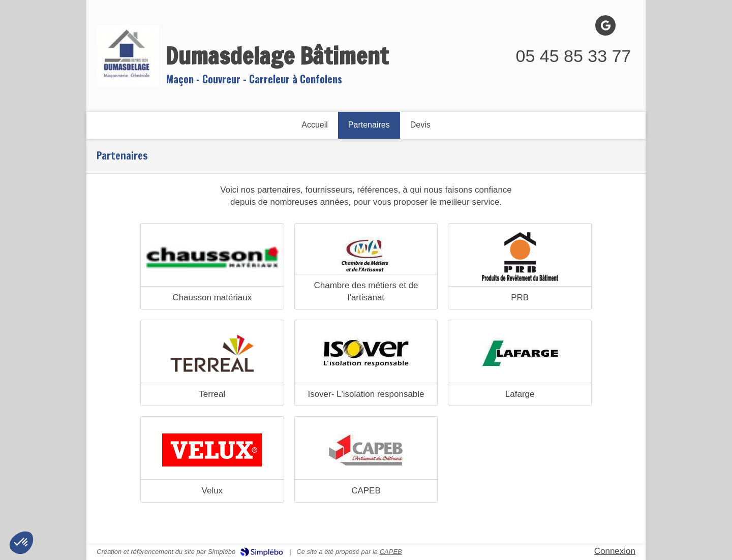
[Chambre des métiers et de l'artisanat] (366, 257)
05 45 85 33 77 (574, 56)
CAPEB (366, 491)
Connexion (615, 551)
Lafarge (520, 394)
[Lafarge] (520, 353)
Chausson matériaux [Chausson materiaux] (212, 298)
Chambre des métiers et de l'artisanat (366, 291)
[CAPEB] (366, 450)
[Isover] (366, 353)
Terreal (212, 394)
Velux (212, 491)
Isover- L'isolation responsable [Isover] (366, 394)
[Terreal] (212, 353)
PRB (520, 298)
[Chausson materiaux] (212, 257)
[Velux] (212, 450)
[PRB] (520, 257)
